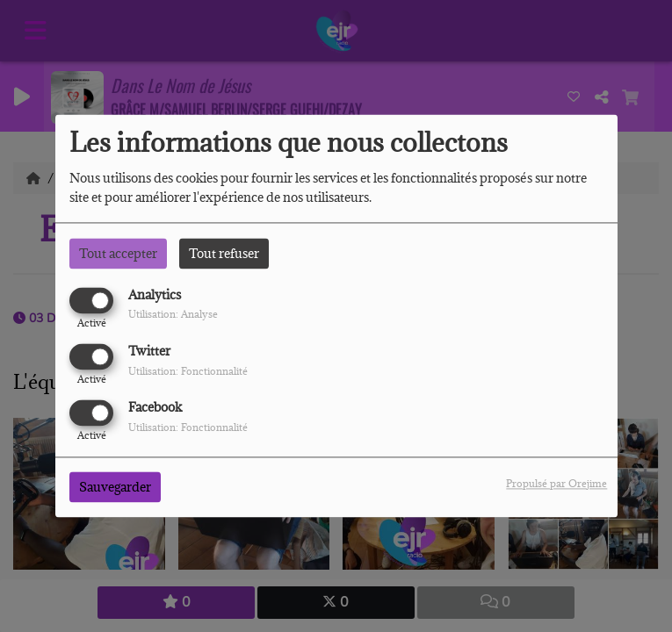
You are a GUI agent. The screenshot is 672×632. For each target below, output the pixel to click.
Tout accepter (118, 253)
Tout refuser (224, 253)
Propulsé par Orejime (556, 484)
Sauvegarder (115, 488)
